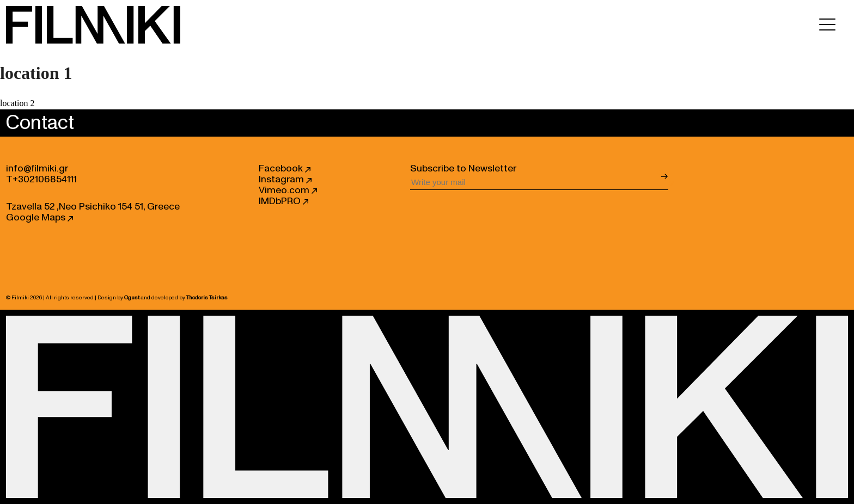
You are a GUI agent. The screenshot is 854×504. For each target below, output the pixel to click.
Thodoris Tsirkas (207, 298)
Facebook (285, 169)
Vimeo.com (288, 190)
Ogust (132, 298)
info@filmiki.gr (37, 169)
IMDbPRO (283, 201)
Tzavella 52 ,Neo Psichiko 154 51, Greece (93, 207)
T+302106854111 (41, 180)
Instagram (285, 180)
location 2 (17, 103)
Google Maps (39, 218)
